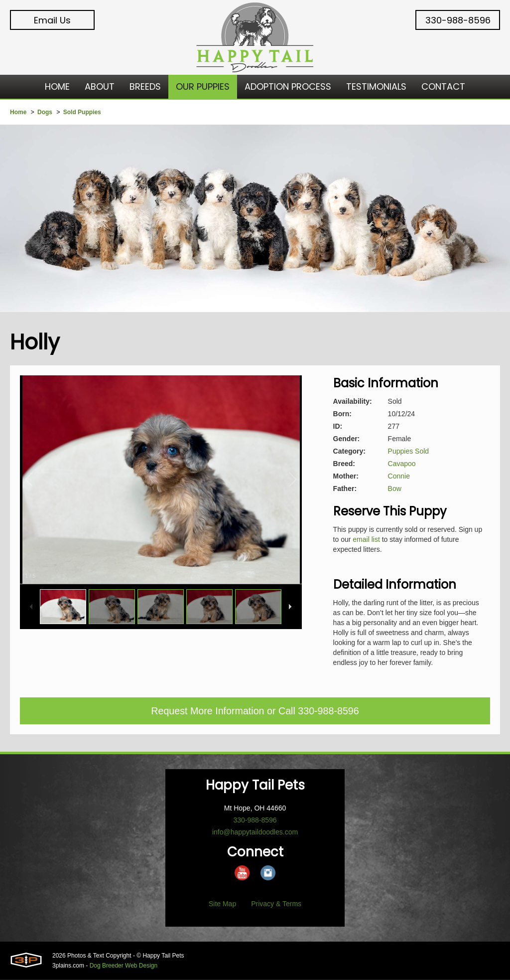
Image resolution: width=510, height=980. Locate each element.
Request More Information (207, 711)
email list (366, 539)
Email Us (52, 20)
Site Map (222, 904)
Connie (399, 476)
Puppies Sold (409, 451)
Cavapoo (402, 464)
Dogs (45, 112)
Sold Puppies (82, 112)
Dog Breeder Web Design (124, 966)
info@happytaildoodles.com (255, 832)
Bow (395, 489)
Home (18, 112)
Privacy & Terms (276, 904)
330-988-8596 (458, 20)
